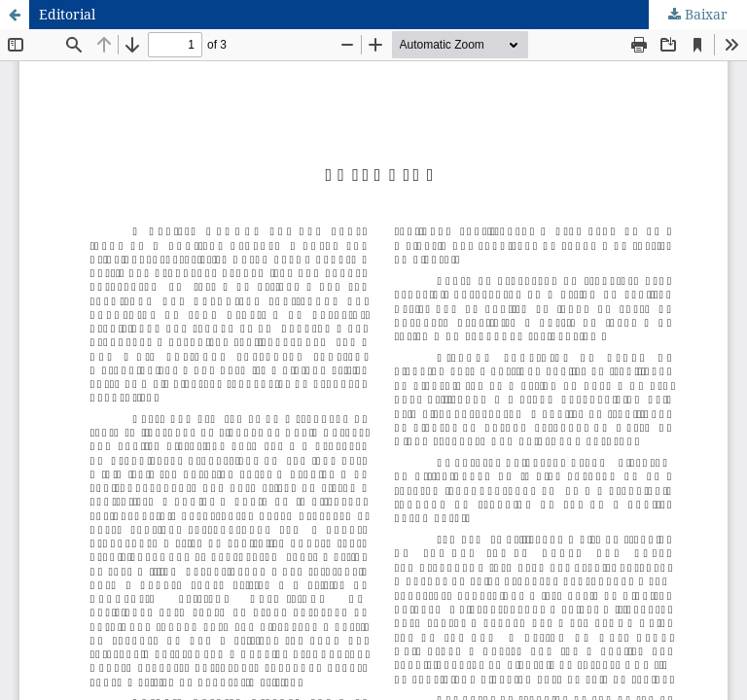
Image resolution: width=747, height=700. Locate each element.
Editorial (67, 14)
